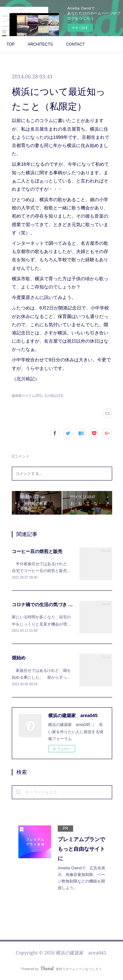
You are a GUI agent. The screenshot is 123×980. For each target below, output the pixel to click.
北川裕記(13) (54, 396)
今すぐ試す (80, 28)
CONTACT (75, 44)
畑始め (19, 658)
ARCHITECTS (40, 44)
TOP (10, 44)
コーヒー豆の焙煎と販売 (37, 551)
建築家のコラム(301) (27, 396)
